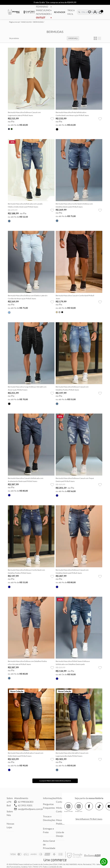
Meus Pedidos (60, 822)
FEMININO (44, 7)
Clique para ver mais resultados (55, 781)
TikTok (99, 806)
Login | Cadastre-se (95, 12)
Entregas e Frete (48, 830)
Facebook (89, 806)
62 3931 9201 (23, 805)
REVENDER (60, 12)
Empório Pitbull (29, 12)
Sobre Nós (10, 813)
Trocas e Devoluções (49, 818)
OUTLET (44, 18)
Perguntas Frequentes (49, 806)
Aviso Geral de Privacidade (49, 844)
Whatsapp (104, 862)
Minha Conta (59, 810)
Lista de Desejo (60, 834)
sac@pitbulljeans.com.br (30, 809)
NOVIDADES (44, 14)
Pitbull (14, 12)
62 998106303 (24, 802)
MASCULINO (44, 10)
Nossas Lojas (10, 825)
